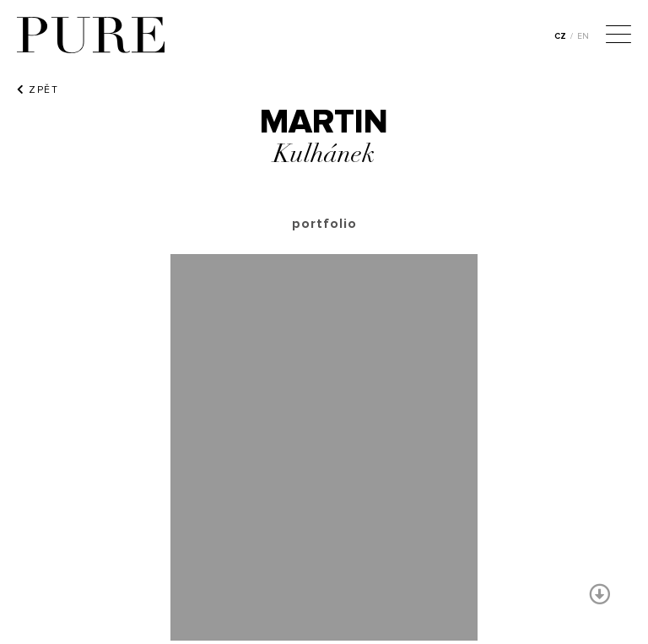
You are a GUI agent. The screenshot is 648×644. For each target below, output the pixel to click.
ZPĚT (38, 89)
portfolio (324, 224)
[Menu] (618, 36)
